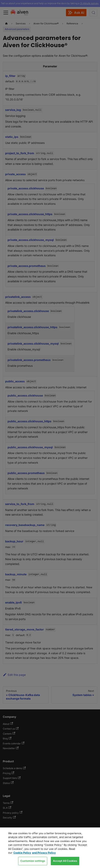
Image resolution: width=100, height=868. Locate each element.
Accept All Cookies (65, 861)
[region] (50, 848)
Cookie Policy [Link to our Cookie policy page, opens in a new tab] (22, 853)
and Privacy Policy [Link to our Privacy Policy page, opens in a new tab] (44, 853)
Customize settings (33, 861)
